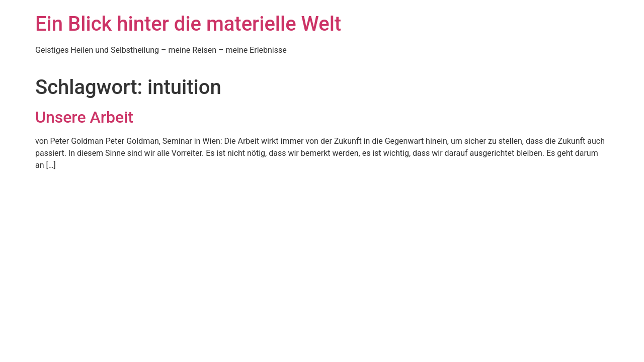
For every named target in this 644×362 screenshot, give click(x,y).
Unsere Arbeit (84, 117)
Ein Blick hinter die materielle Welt (188, 24)
